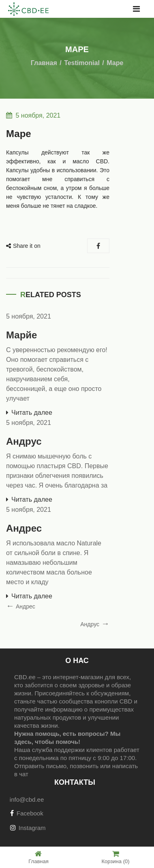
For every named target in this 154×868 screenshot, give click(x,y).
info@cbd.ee (27, 799)
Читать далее (32, 413)
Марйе (21, 335)
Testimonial (82, 63)
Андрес (24, 528)
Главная (44, 63)
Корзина (115, 857)
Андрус (24, 441)
